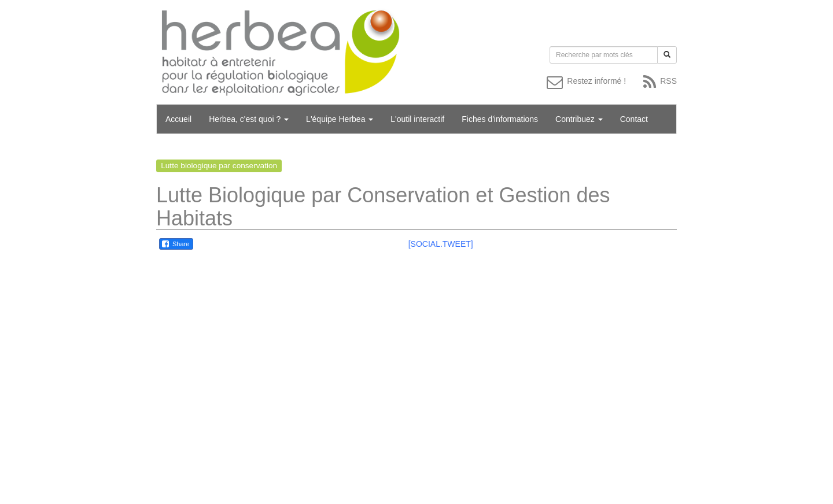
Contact (634, 119)
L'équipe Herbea (340, 119)
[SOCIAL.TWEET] (441, 244)
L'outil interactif (417, 119)
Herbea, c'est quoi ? (249, 119)
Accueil (178, 119)
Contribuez (579, 119)
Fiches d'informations (500, 119)
